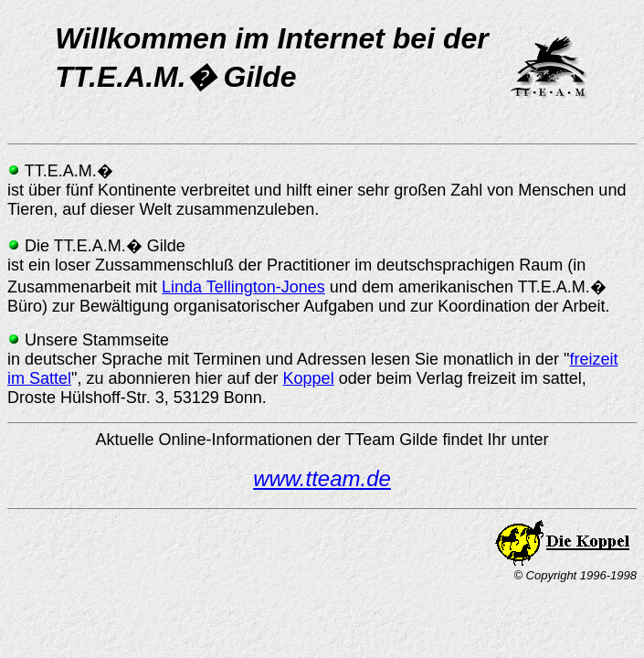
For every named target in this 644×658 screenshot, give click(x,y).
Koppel (309, 378)
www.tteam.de (322, 478)
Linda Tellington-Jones (243, 287)
